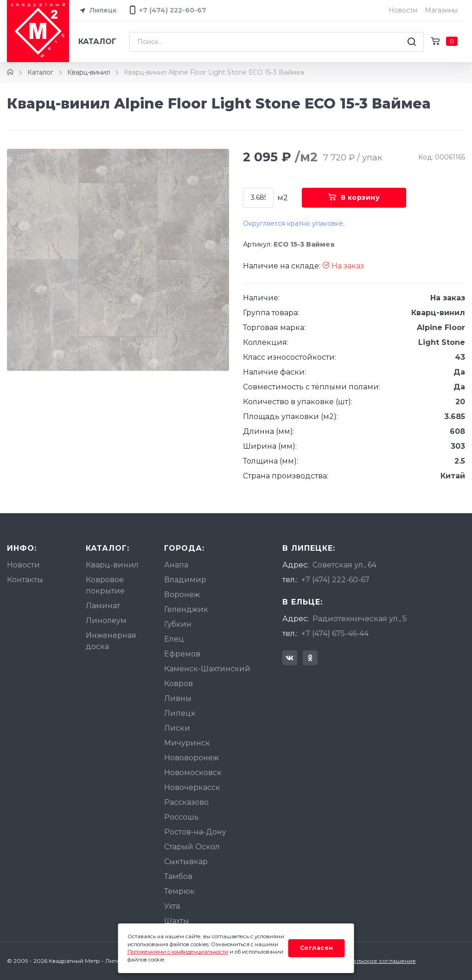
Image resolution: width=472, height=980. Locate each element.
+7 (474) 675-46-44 (335, 633)
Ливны (178, 698)
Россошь (182, 817)
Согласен (317, 948)
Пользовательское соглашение (369, 961)
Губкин (178, 624)
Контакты (25, 580)
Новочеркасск (192, 787)
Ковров (179, 684)
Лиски (177, 728)
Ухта (172, 906)
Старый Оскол (192, 847)
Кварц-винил (89, 72)
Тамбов (178, 876)
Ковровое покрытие (105, 585)
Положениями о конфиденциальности (178, 952)
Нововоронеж (191, 758)
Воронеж (182, 595)
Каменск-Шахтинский (207, 669)
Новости (403, 10)
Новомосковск (193, 773)
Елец (174, 639)
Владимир (185, 580)
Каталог (97, 41)
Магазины (441, 10)
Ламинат (103, 606)
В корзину (354, 197)
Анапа (176, 565)
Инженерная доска (111, 641)
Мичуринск (187, 743)
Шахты (177, 921)
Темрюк (179, 891)
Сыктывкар (186, 862)
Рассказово (186, 802)
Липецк (97, 11)
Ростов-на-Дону (195, 832)
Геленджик (186, 609)
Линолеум (106, 620)
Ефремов (182, 654)
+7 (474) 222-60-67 (335, 580)
